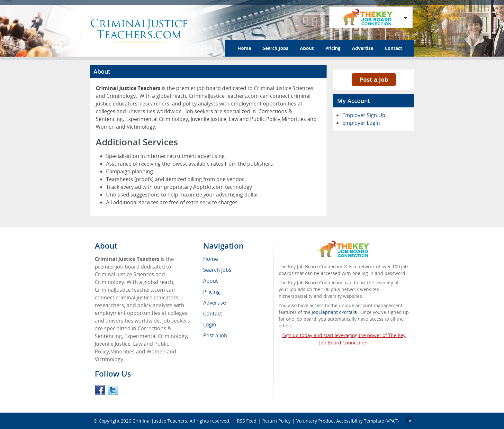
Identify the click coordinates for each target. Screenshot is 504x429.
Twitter (113, 390)
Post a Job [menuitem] (215, 335)
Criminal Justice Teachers (160, 421)
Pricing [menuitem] (212, 292)
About (307, 48)
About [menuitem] (211, 281)
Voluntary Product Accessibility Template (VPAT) (347, 421)
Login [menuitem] (210, 324)
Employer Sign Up (364, 115)
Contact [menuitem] (213, 314)
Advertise (363, 48)
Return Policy (276, 421)
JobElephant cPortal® (335, 312)
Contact (393, 48)
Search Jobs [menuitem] (217, 270)
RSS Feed (247, 421)
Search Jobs (275, 48)
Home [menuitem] (211, 259)
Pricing (333, 48)
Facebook (100, 390)
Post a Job (374, 79)
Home (244, 48)
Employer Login (361, 123)
